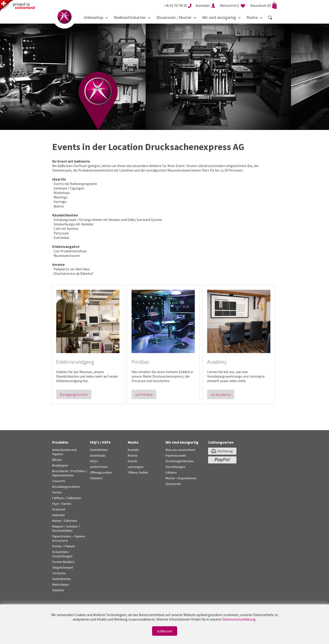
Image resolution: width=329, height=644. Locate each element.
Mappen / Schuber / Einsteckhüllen (66, 528)
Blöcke (57, 460)
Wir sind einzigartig (219, 17)
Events (133, 461)
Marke (252, 17)
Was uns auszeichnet (180, 450)
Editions (171, 472)
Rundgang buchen (74, 394)
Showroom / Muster (174, 17)
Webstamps (61, 584)
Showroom (173, 484)
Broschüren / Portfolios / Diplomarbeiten (70, 473)
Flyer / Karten (62, 504)
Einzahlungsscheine (66, 487)
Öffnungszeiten (101, 472)
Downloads (98, 455)
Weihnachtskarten (130, 17)
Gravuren (59, 509)
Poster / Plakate (64, 546)
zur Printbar (144, 394)
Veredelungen (175, 467)
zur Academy (221, 394)
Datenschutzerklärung (239, 619)
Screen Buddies (63, 562)
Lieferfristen (99, 467)
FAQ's (94, 461)
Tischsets (59, 573)
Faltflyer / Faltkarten (67, 498)
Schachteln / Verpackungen (62, 554)
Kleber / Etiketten (65, 521)
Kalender (59, 515)
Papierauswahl (176, 455)
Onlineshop (93, 17)
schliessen (165, 631)
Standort (96, 478)
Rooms (133, 455)
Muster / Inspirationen (181, 478)
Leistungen (136, 467)
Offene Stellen (138, 472)
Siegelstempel (63, 567)
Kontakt (133, 450)
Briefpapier (60, 465)
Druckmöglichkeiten (180, 461)
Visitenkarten (62, 579)
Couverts (59, 481)
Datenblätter (99, 450)
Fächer (57, 492)
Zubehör (58, 590)
